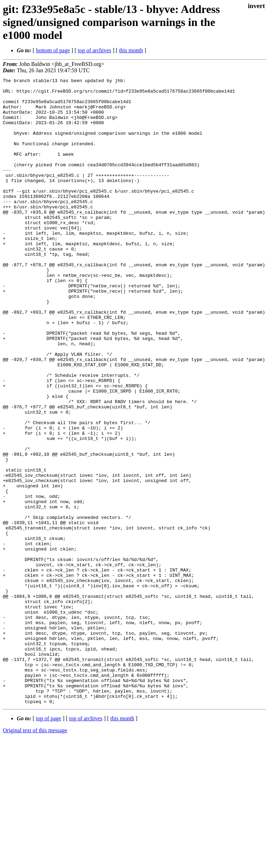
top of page (49, 844)
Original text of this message (35, 856)
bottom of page (53, 50)
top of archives (94, 50)
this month (131, 50)
